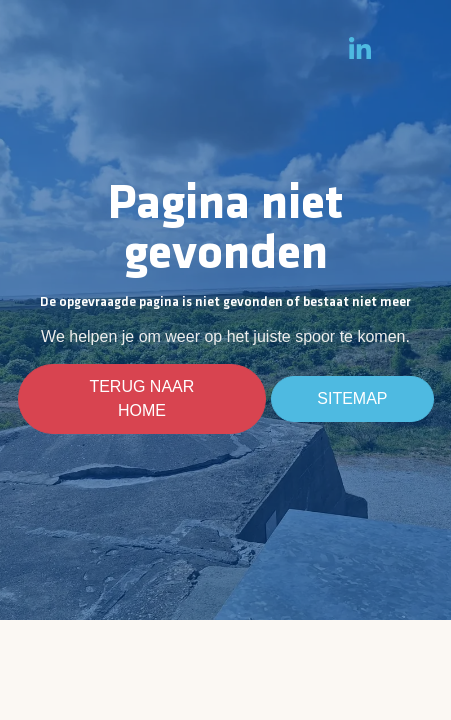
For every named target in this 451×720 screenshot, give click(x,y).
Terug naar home (142, 399)
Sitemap (352, 399)
